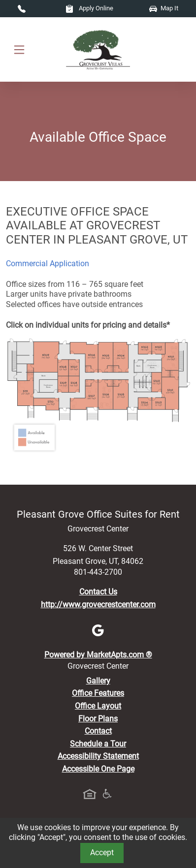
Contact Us (98, 592)
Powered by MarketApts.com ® (98, 655)
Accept (102, 852)
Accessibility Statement (98, 756)
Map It (164, 8)
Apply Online (89, 8)
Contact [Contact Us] (98, 731)
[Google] (98, 630)
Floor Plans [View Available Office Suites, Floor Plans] (98, 719)
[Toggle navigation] (19, 50)
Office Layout (98, 706)
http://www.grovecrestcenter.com (98, 604)
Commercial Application (48, 263)
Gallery (98, 681)
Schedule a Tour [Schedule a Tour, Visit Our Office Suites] (98, 744)
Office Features (98, 693)
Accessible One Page (98, 769)
